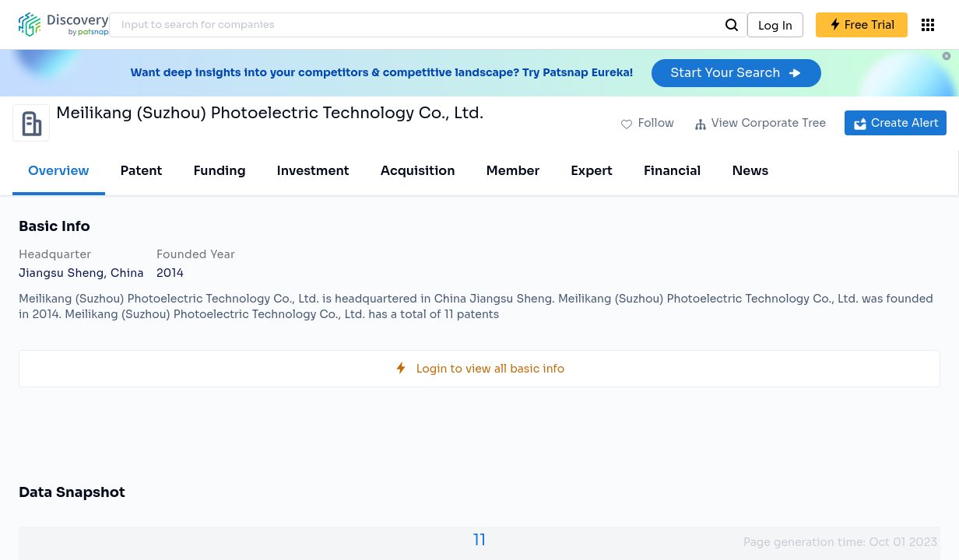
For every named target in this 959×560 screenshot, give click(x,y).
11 (480, 540)
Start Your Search (736, 73)
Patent (142, 171)
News (750, 171)
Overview (59, 171)
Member (513, 171)
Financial (672, 171)
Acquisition (418, 171)
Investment (313, 171)
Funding (219, 171)
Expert (592, 171)
